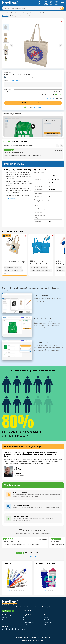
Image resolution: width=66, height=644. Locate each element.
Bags (8, 13)
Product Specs (14, 16)
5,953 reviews (20, 141)
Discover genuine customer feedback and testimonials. (18, 146)
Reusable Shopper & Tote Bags (20, 13)
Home (4, 13)
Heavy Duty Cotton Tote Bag (38, 13)
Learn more (6, 274)
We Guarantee (32, 16)
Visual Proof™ (38, 107)
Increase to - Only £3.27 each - (49, 95)
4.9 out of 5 (28, 553)
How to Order (23, 16)
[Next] (21, 257)
